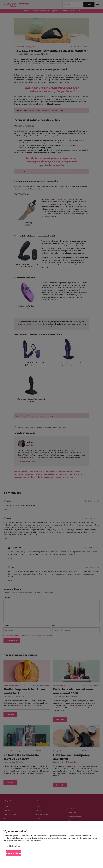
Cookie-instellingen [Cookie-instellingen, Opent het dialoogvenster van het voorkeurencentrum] (14, 846)
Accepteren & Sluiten (14, 853)
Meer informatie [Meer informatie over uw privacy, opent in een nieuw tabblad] (36, 840)
